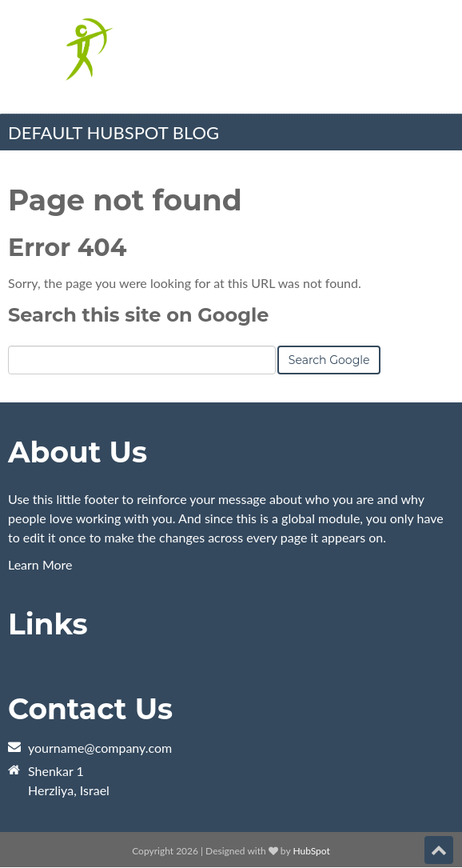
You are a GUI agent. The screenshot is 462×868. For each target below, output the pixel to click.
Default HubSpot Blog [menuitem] (114, 132)
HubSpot (311, 851)
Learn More (40, 564)
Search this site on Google (138, 315)
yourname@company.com (100, 748)
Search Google (329, 360)
